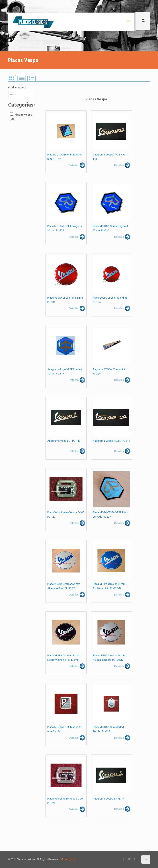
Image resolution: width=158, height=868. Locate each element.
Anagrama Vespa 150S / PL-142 (111, 441)
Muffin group (68, 859)
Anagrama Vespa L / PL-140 (64, 441)
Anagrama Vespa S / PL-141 (109, 799)
